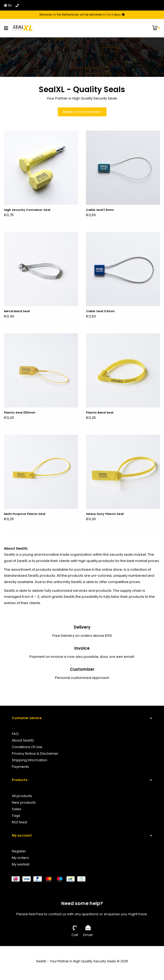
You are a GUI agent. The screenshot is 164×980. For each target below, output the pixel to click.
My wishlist (21, 864)
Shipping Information (30, 760)
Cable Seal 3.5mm (100, 311)
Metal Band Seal (17, 311)
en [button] (8, 5)
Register (19, 851)
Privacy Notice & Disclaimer (35, 753)
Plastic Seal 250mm (20, 413)
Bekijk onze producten (82, 112)
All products (22, 796)
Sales (17, 809)
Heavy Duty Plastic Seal (105, 514)
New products (24, 802)
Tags (16, 816)
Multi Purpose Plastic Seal (25, 514)
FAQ (15, 734)
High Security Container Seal (27, 210)
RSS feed (19, 822)
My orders (20, 858)
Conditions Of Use (27, 747)
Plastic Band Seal (100, 413)
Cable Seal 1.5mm (100, 210)
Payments (20, 767)
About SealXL (23, 740)
